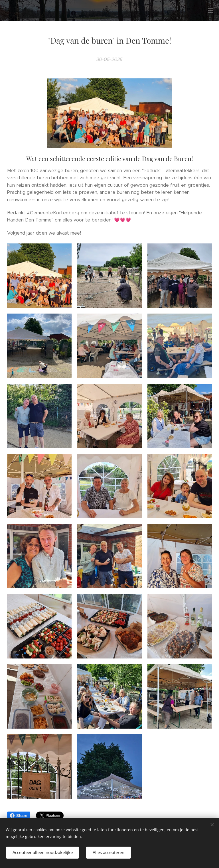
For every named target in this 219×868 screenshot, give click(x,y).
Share (19, 816)
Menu (210, 11)
